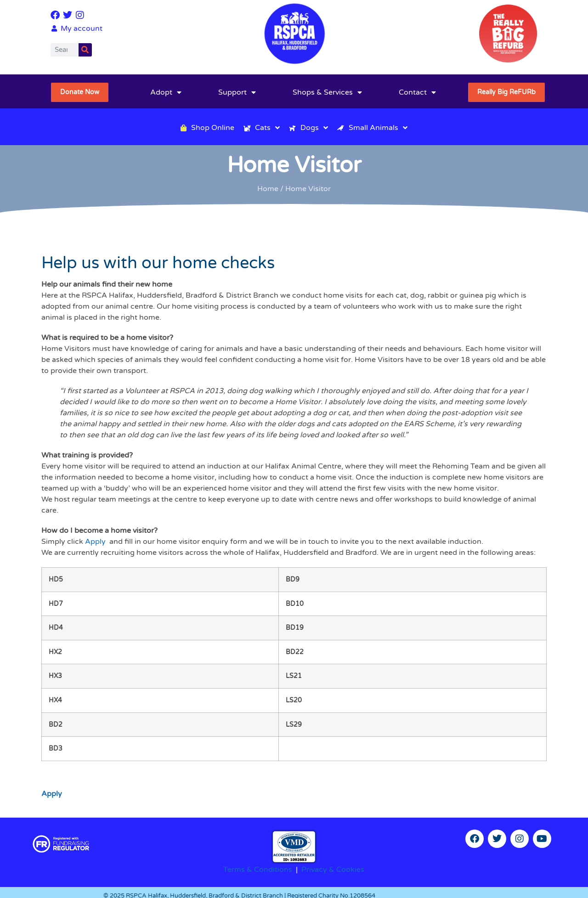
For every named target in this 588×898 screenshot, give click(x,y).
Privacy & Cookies (333, 870)
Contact (417, 92)
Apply (95, 542)
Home (268, 189)
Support (237, 92)
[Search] (85, 50)
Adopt (166, 92)
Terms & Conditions (258, 870)
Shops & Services (327, 92)
